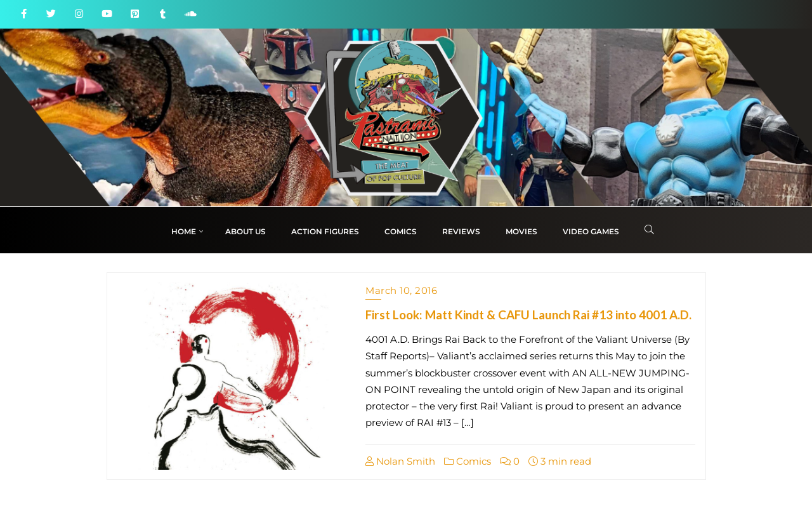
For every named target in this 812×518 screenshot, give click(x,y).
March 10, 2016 (401, 290)
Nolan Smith (400, 461)
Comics (468, 461)
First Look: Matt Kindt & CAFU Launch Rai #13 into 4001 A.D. (528, 315)
